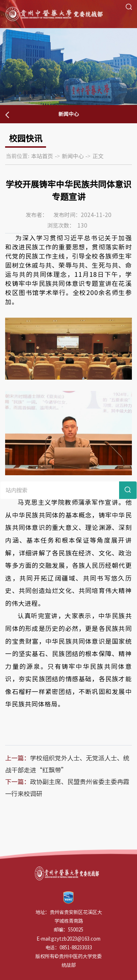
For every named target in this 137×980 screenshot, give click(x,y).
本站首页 (42, 156)
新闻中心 (73, 156)
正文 (98, 156)
